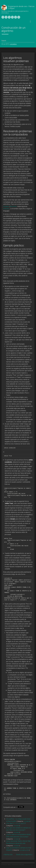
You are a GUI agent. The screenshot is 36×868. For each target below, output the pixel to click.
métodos (6, 209)
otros (28, 850)
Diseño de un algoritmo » (24, 855)
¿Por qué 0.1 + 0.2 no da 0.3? (16, 823)
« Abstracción (8, 855)
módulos (6, 206)
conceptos (13, 44)
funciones (13, 206)
